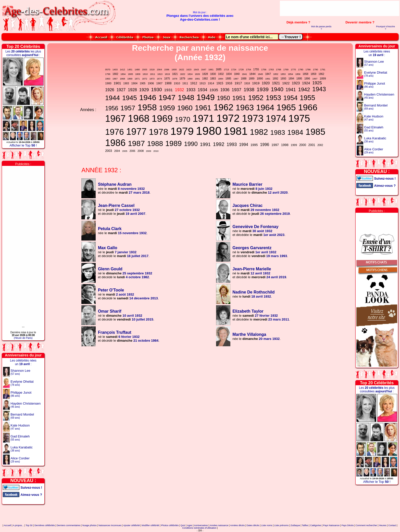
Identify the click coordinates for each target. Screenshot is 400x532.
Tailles (305, 525)
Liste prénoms (282, 525)
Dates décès (253, 525)
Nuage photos (90, 525)
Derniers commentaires (68, 525)
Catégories (316, 525)
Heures (383, 525)
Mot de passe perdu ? (321, 28)
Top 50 (29, 525)
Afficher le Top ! (23, 145)
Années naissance (219, 525)
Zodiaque (295, 525)
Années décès (237, 525)
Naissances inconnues (110, 525)
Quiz (183, 525)
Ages (190, 525)
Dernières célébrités (45, 525)
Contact (392, 525)
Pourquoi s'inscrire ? (385, 28)
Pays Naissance (332, 525)
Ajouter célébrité (132, 525)
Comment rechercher (366, 525)
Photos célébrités (170, 525)
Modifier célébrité (150, 525)
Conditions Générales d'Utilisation (199, 528)
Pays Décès (347, 525)
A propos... (18, 525)
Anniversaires (201, 525)
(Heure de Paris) (23, 338)
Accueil (7, 525)
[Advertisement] (340, 8)
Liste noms (267, 525)
